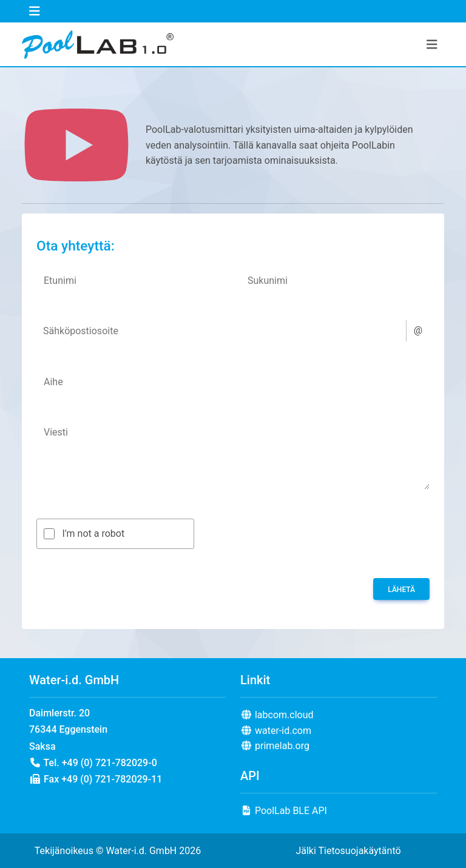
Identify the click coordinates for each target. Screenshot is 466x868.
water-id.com (276, 731)
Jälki (306, 851)
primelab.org (275, 746)
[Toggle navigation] (35, 11)
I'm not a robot (94, 533)
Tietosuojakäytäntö (359, 851)
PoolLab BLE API (284, 811)
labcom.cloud (277, 715)
